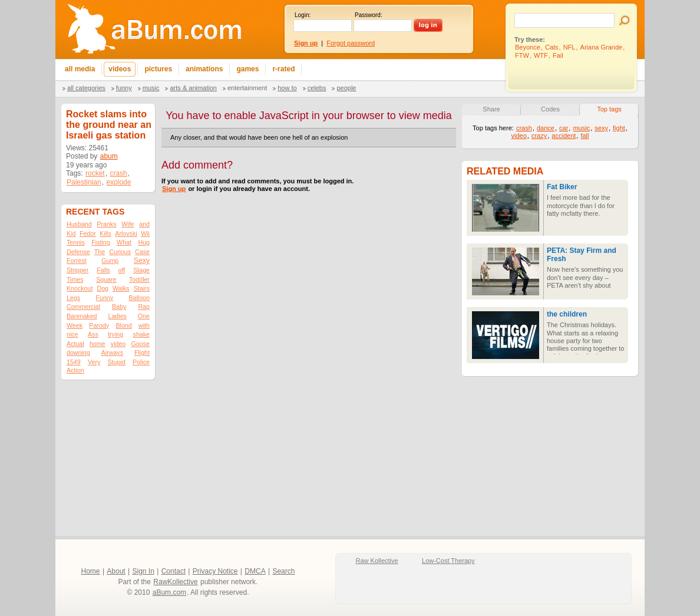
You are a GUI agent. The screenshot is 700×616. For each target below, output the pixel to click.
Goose (141, 344)
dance (546, 128)
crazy (539, 136)
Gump (110, 261)
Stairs (142, 288)
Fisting (100, 242)
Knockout (80, 288)
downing (78, 353)
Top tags (609, 109)
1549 (74, 362)
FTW (522, 55)
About (116, 571)
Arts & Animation (193, 88)
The (100, 252)
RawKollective (175, 582)
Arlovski (126, 233)
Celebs (317, 88)
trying (115, 334)
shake (141, 334)
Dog (103, 288)
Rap (144, 307)
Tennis (76, 242)
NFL (569, 47)
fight (619, 128)
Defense (78, 252)
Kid (71, 233)
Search (283, 571)
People (346, 88)
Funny (124, 88)
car (564, 128)
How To (287, 88)
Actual (75, 344)
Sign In (143, 571)
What (124, 242)
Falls (103, 270)
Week (75, 325)
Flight (142, 353)
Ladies (117, 316)
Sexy (142, 261)
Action (75, 370)
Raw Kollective (377, 561)
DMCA (255, 571)
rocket (95, 173)
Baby (119, 307)
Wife (128, 224)
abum (109, 156)
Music (151, 88)
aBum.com (169, 592)
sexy (601, 128)
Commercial (83, 307)
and (144, 224)
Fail (558, 55)
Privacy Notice (215, 571)
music (581, 128)
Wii (145, 233)
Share (491, 109)
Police (141, 362)
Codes (550, 109)
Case (142, 252)
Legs (73, 298)
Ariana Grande (602, 47)
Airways (112, 353)
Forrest (77, 261)
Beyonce (528, 47)
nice (72, 334)
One (144, 316)
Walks (121, 288)
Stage (141, 270)
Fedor (88, 233)
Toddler (139, 279)
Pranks (106, 224)
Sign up (174, 189)
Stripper (77, 270)
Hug (144, 242)
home (98, 344)
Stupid (117, 362)
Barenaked (82, 316)
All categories (86, 88)
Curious (120, 252)
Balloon (139, 298)
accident (564, 136)
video (118, 344)
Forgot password (351, 43)
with (144, 325)
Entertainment (247, 88)
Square (106, 279)
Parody (99, 325)
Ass (93, 334)
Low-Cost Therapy (448, 561)
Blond (123, 325)
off (122, 270)
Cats (552, 47)
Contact (174, 571)
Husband (79, 224)
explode (118, 182)
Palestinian (84, 182)
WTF (541, 55)
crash (118, 173)
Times (75, 279)
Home (91, 571)
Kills (105, 233)
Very (94, 362)
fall (585, 136)
